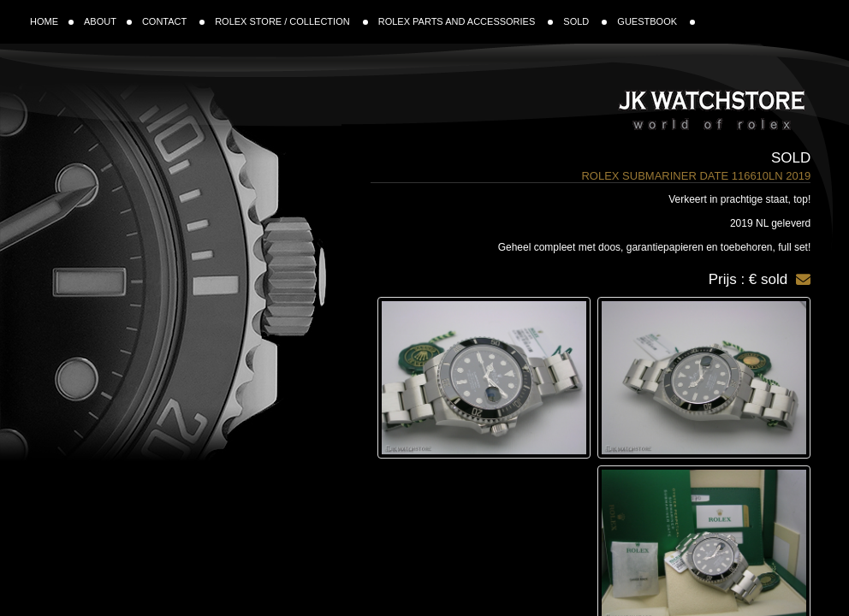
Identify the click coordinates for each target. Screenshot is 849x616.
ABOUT (108, 21)
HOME (52, 21)
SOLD (585, 21)
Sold (791, 158)
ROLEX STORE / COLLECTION (291, 21)
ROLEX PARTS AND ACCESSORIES (466, 21)
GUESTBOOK (656, 21)
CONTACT (173, 21)
